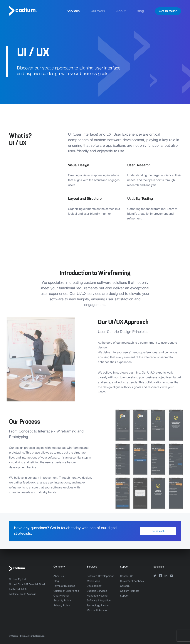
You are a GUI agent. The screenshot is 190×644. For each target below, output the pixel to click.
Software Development (100, 576)
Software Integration (99, 601)
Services (73, 11)
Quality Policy (61, 596)
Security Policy (62, 601)
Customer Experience (66, 591)
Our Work (98, 11)
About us (59, 576)
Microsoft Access (97, 610)
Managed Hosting (97, 596)
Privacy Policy (62, 606)
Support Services (97, 591)
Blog (140, 11)
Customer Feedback (132, 581)
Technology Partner (98, 606)
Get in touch (168, 11)
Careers (125, 586)
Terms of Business (64, 586)
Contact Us (127, 576)
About (121, 11)
